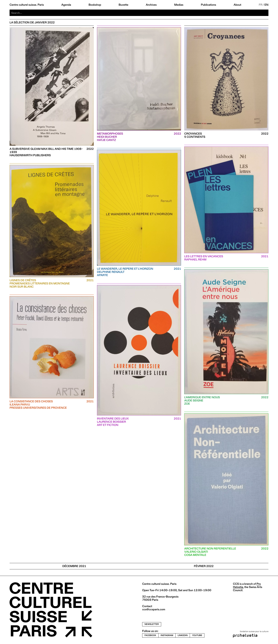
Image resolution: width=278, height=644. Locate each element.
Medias (179, 5)
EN (266, 5)
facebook (150, 635)
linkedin (183, 635)
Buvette (123, 5)
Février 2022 (204, 566)
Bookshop (95, 5)
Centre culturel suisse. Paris (27, 5)
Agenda (66, 5)
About (237, 5)
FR (261, 5)
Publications (208, 5)
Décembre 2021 (74, 566)
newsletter (152, 624)
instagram (167, 635)
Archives (151, 5)
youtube (197, 635)
